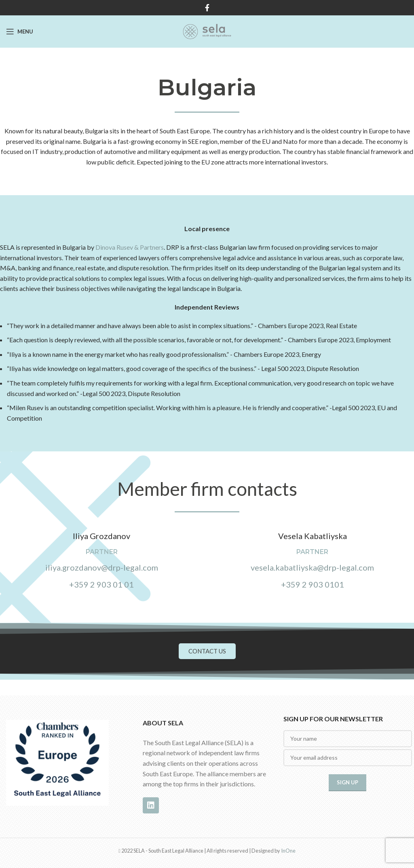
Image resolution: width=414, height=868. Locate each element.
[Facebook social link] (207, 8)
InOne (288, 851)
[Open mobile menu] (20, 32)
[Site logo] (207, 31)
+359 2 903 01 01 (101, 584)
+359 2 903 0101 (313, 584)
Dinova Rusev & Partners (130, 247)
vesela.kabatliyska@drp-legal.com (312, 567)
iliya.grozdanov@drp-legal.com (102, 567)
